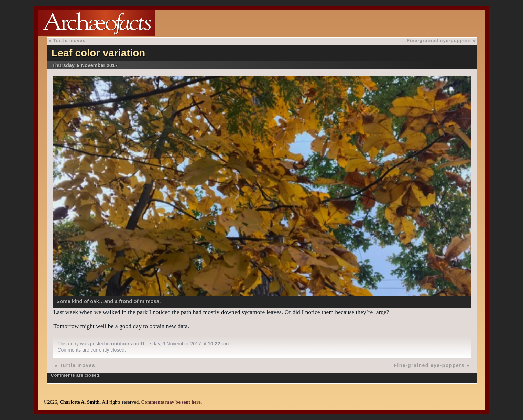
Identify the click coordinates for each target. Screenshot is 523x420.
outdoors (122, 344)
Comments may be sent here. (171, 402)
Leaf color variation (98, 53)
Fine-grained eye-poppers (439, 40)
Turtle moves (69, 40)
